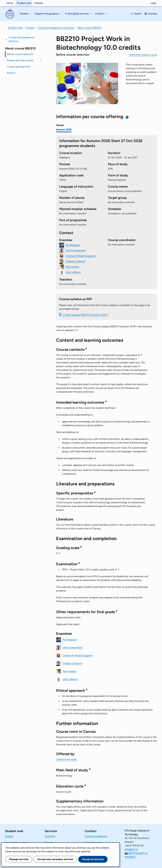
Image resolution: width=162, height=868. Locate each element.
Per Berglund (73, 245)
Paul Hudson (72, 267)
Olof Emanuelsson (76, 250)
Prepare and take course (20, 60)
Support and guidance (17, 842)
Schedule (50, 836)
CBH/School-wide (66, 759)
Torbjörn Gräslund (75, 261)
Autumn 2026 (64, 130)
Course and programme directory (56, 28)
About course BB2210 (90, 28)
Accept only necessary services (55, 859)
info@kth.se (131, 849)
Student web (24, 3)
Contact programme (96, 836)
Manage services (19, 859)
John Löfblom (73, 272)
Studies (30, 28)
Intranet (39, 3)
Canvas (49, 842)
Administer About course (143, 55)
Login (153, 3)
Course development (18, 67)
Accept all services (93, 859)
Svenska (152, 14)
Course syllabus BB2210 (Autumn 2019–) (86, 315)
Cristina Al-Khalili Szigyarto (81, 256)
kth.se (10, 3)
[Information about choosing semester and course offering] (127, 117)
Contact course (93, 842)
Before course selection (20, 54)
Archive (11, 73)
